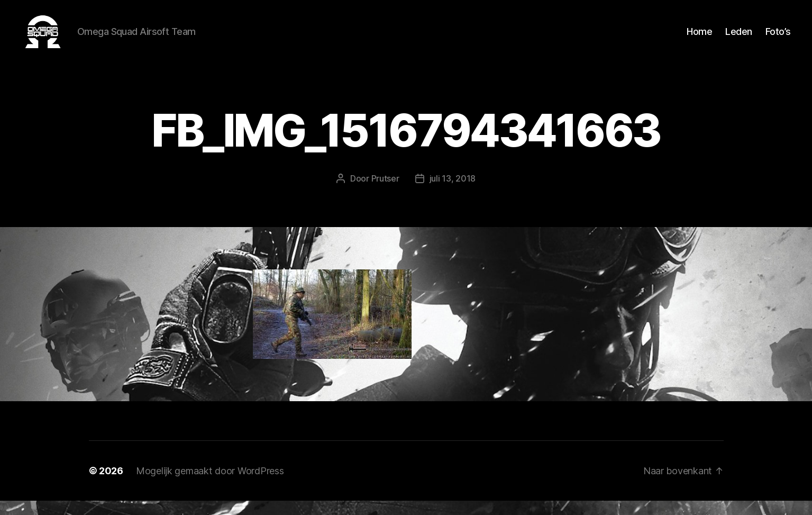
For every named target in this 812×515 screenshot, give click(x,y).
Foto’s (778, 38)
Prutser (385, 193)
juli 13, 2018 (453, 193)
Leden (739, 38)
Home (699, 38)
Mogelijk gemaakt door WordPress (210, 485)
